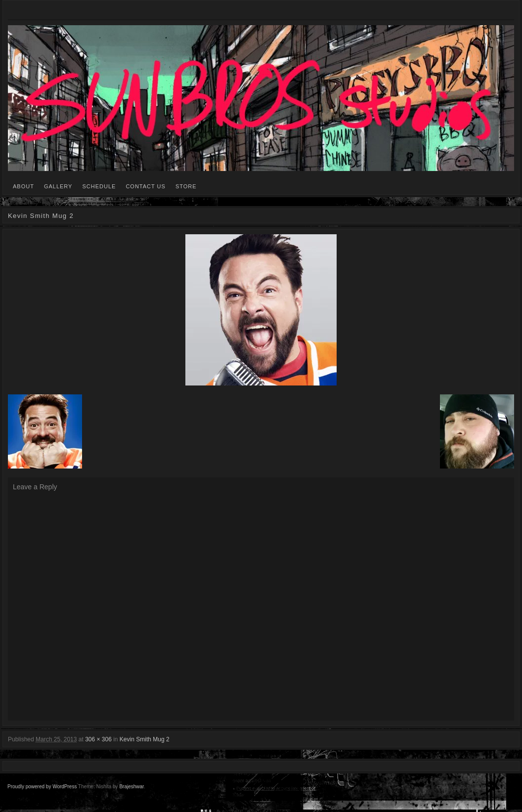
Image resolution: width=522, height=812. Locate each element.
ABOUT (23, 186)
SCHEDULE (99, 186)
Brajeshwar (131, 787)
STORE (186, 186)
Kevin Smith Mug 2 (145, 739)
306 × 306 (98, 739)
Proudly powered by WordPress (42, 787)
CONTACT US (146, 186)
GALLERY (58, 186)
